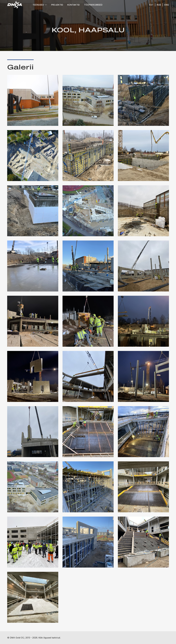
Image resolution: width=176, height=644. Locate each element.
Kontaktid (73, 5)
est (151, 5)
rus (159, 5)
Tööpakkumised (93, 5)
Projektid (57, 5)
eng (167, 5)
